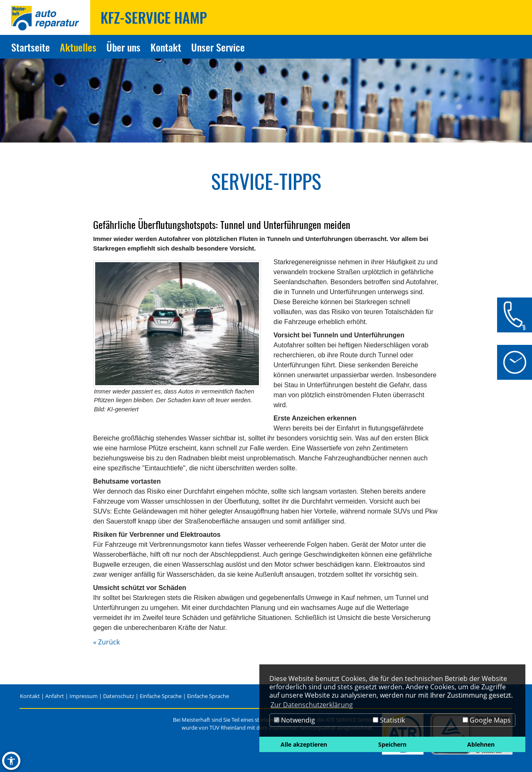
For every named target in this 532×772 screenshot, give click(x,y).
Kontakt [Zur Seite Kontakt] (166, 47)
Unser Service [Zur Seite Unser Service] (218, 47)
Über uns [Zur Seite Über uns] (123, 47)
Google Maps (487, 720)
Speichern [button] (392, 744)
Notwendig (294, 720)
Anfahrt (55, 696)
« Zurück (106, 642)
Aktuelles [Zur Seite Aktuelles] (78, 47)
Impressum (84, 696)
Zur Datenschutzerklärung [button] (312, 705)
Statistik (389, 720)
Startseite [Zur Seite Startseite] (31, 47)
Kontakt (30, 696)
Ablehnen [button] (481, 744)
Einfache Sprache (161, 696)
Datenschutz (119, 696)
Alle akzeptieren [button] (304, 744)
